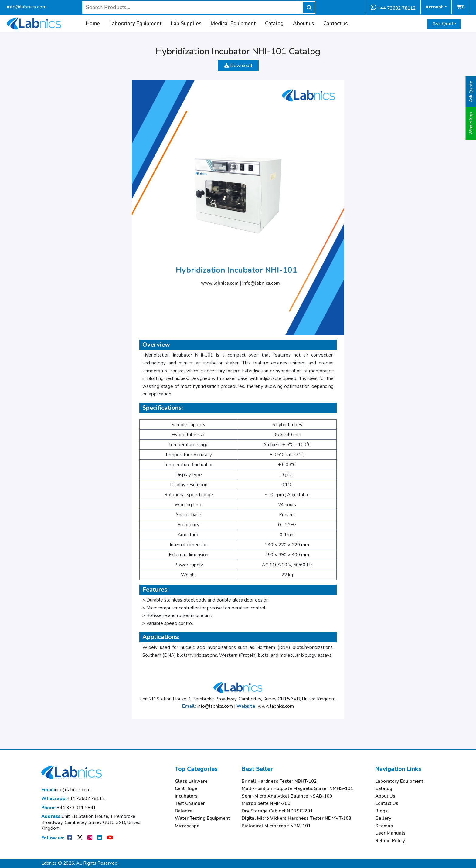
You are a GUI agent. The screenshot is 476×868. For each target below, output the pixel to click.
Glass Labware (191, 781)
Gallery (383, 818)
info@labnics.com (27, 7)
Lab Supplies (186, 24)
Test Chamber (190, 804)
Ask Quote (444, 24)
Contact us (335, 24)
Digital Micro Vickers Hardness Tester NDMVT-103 (296, 818)
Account (434, 7)
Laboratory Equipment (135, 24)
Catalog (274, 24)
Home (93, 24)
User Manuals (390, 833)
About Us (385, 796)
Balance (184, 811)
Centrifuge (186, 789)
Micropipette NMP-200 (266, 804)
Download (238, 66)
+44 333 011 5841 (69, 808)
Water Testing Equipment (202, 818)
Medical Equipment (233, 24)
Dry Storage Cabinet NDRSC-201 (277, 811)
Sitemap (384, 826)
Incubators (186, 796)
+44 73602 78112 (393, 8)
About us (303, 24)
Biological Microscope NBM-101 (276, 826)
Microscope (187, 826)
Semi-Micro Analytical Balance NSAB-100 (287, 796)
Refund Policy (390, 841)
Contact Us (387, 804)
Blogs (381, 811)
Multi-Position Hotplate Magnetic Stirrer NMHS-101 (297, 789)
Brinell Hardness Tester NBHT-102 (279, 781)
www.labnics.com (220, 283)
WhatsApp (471, 123)
